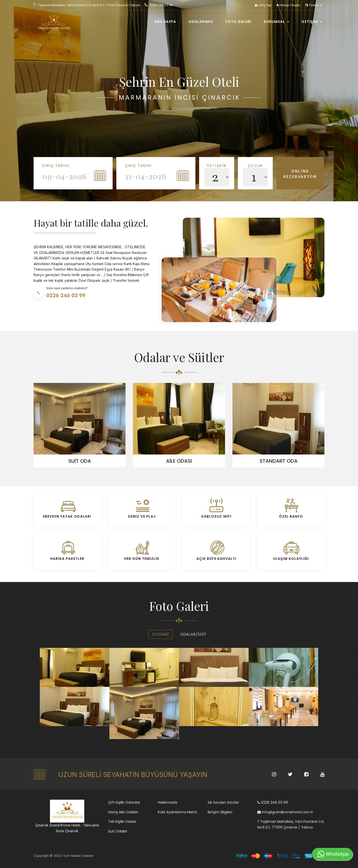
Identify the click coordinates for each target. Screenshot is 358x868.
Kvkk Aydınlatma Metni (177, 812)
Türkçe (314, 5)
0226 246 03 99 (273, 802)
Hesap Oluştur (288, 5)
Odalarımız (201, 22)
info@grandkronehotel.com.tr (285, 812)
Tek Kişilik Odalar (122, 822)
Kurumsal (276, 22)
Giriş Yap (263, 5)
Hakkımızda (168, 802)
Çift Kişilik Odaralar (124, 802)
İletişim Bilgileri (220, 812)
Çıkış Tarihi (138, 166)
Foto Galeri (238, 22)
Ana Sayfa (165, 22)
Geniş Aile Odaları (123, 812)
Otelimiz (160, 634)
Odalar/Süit (193, 634)
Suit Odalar (118, 831)
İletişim (312, 22)
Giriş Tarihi (56, 166)
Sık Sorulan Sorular (223, 802)
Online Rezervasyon (300, 174)
